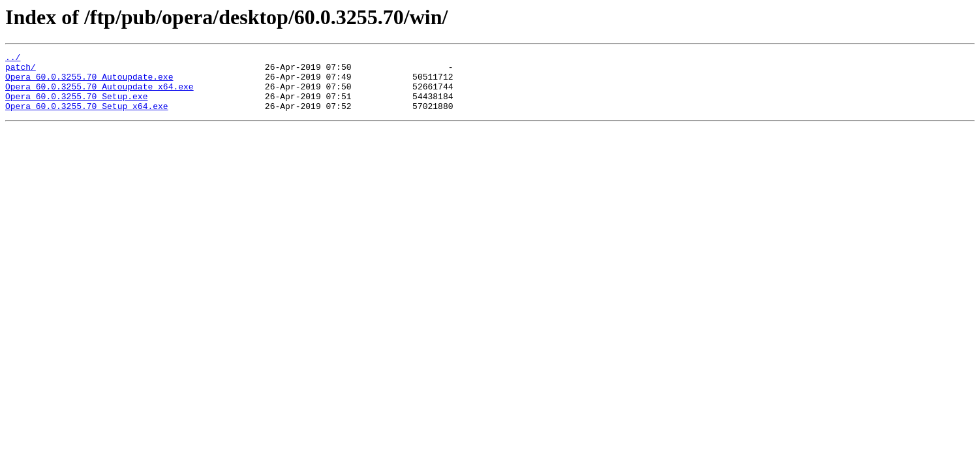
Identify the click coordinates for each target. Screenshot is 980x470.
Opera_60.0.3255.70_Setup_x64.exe (87, 117)
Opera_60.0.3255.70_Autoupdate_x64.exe (100, 94)
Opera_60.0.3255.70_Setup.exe (76, 106)
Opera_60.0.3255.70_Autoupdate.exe (89, 82)
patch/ (21, 70)
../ (13, 59)
